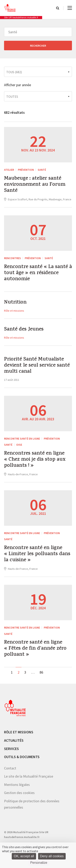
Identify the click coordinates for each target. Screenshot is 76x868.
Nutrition (15, 303)
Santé (42, 170)
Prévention (26, 170)
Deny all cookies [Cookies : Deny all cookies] (52, 856)
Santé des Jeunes (24, 330)
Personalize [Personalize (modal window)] (39, 863)
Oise (19, 445)
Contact (10, 768)
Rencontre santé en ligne (22, 439)
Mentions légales (17, 785)
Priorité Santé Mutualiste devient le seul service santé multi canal (37, 366)
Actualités (14, 740)
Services (11, 749)
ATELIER (9, 170)
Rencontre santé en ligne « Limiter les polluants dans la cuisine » (37, 554)
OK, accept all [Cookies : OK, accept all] (24, 856)
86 (41, 672)
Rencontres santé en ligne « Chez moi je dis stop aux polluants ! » (35, 460)
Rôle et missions (14, 311)
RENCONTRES (12, 258)
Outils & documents (22, 757)
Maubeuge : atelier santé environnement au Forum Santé (35, 185)
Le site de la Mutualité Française (29, 776)
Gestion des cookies (19, 793)
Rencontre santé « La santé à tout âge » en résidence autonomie (38, 273)
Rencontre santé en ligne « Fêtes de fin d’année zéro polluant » (35, 649)
